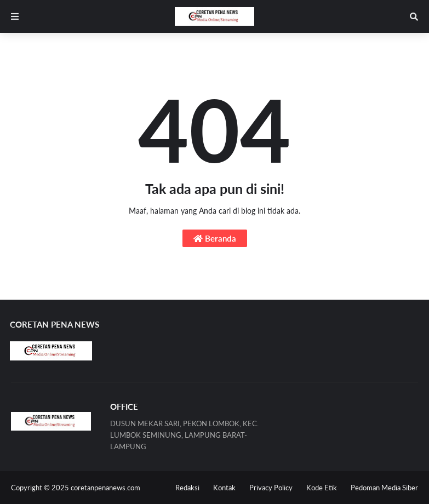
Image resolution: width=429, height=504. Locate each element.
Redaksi (187, 488)
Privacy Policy (271, 488)
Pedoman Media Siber (384, 488)
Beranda (215, 238)
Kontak (224, 488)
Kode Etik (322, 488)
